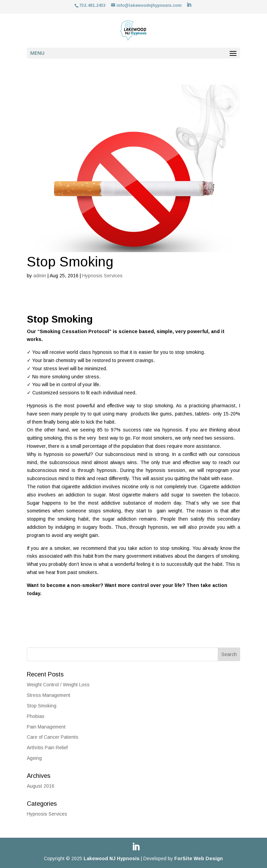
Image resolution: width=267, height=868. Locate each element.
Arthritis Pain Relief (47, 748)
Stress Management (49, 695)
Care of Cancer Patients (53, 737)
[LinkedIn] (189, 5)
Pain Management (46, 727)
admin (40, 276)
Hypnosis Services (102, 276)
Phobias (36, 716)
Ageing (34, 758)
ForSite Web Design (199, 858)
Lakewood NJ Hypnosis (112, 858)
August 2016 (41, 786)
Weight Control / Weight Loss (58, 685)
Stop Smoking (42, 706)
